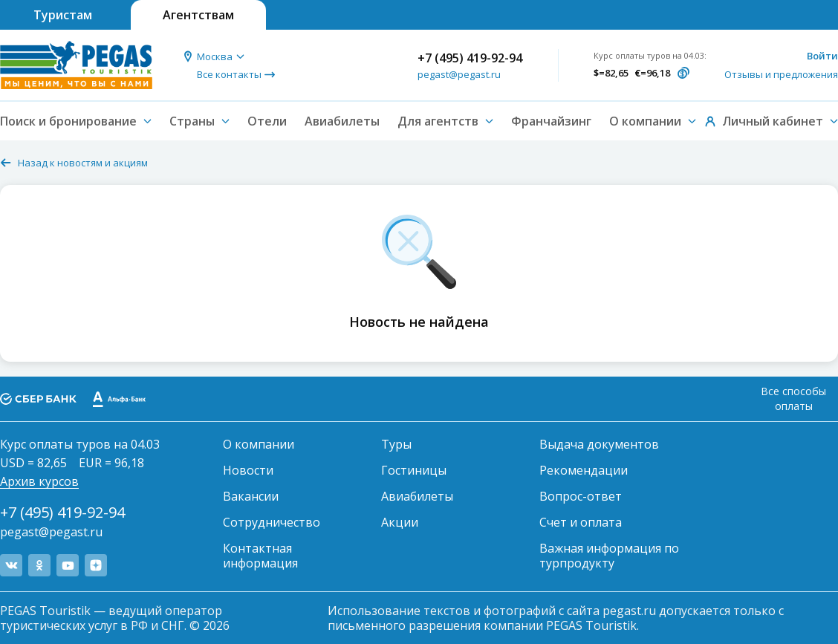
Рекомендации (584, 470)
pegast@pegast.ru (459, 74)
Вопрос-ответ (581, 496)
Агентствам (198, 15)
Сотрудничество (272, 522)
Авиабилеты (342, 121)
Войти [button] (822, 56)
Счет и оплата (581, 522)
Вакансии (251, 496)
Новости (248, 470)
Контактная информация (260, 556)
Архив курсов (39, 481)
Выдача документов (599, 444)
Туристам (63, 15)
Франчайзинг (551, 121)
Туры (396, 444)
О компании (259, 444)
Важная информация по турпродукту (609, 556)
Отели (267, 121)
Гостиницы (414, 470)
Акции (400, 522)
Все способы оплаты (793, 399)
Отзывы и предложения (781, 74)
